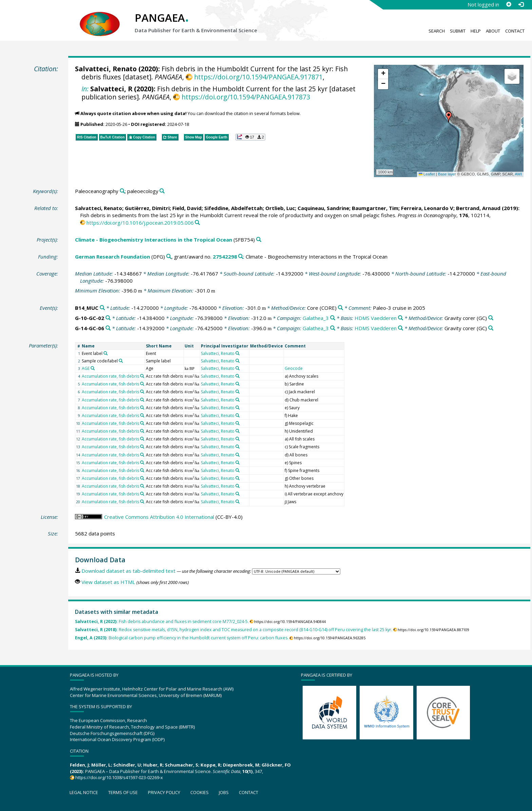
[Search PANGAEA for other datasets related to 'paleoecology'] (162, 191)
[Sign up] (509, 4)
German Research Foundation (112, 257)
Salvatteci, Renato (106, 69)
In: (85, 89)
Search (437, 31)
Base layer (447, 174)
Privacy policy (164, 792)
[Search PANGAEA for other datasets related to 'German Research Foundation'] (169, 257)
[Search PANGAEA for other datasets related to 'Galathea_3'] (333, 318)
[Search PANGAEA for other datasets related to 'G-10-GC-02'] (108, 318)
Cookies (199, 792)
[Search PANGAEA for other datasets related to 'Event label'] (106, 353)
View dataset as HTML (108, 582)
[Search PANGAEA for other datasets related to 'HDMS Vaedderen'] (401, 318)
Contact (515, 31)
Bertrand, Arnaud (478, 208)
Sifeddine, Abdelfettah (233, 208)
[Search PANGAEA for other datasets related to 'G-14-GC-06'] (108, 328)
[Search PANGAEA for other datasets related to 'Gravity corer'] (491, 318)
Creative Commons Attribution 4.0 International (159, 517)
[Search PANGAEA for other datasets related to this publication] (197, 223)
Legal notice (84, 792)
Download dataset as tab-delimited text (128, 571)
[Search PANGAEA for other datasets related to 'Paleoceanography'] (122, 191)
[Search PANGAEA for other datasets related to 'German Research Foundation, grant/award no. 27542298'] (241, 257)
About (493, 31)
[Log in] (521, 4)
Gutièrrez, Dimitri (147, 208)
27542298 (225, 257)
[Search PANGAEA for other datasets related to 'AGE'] (93, 368)
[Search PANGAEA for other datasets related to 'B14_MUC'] (102, 308)
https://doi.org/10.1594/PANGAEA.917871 (258, 77)
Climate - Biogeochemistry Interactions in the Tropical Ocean (154, 240)
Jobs (224, 792)
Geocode (294, 368)
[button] (449, 117)
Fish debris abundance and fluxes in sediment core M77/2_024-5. (162, 621)
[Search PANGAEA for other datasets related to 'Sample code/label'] (121, 361)
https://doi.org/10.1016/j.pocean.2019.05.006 (140, 223)
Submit (458, 31)
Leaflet (427, 174)
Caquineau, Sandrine (323, 208)
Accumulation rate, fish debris (110, 376)
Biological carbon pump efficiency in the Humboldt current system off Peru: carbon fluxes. (182, 638)
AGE (86, 368)
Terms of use (123, 792)
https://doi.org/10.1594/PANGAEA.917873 (246, 97)
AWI (518, 174)
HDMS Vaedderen (376, 318)
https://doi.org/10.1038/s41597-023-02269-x (119, 777)
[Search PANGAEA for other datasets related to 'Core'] (340, 308)
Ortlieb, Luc (280, 208)
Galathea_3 (316, 318)
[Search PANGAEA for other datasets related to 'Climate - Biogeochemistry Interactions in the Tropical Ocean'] (259, 240)
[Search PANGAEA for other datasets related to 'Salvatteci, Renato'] (237, 353)
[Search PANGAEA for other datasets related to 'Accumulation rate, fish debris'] (142, 376)
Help (476, 31)
